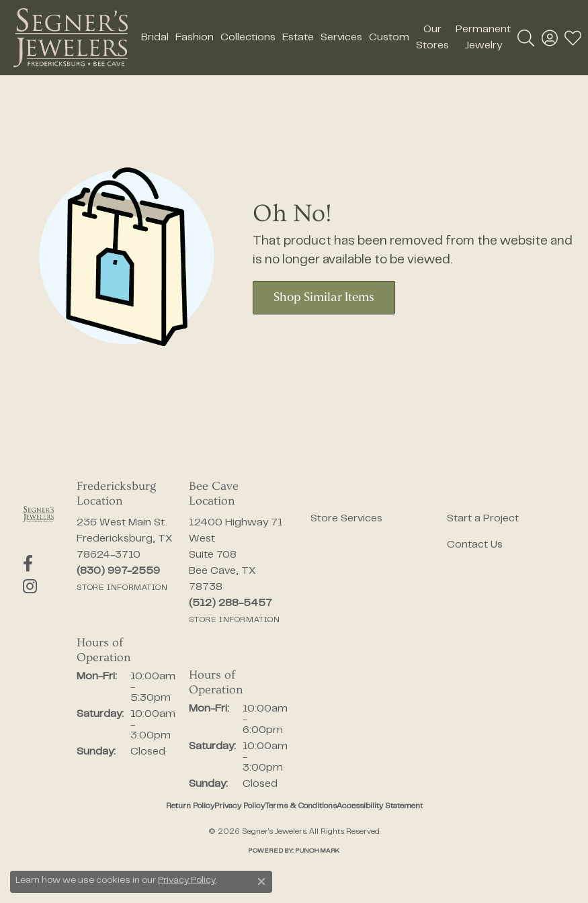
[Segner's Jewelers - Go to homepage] (38, 514)
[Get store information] (122, 588)
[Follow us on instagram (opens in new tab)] (30, 587)
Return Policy (190, 806)
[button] (526, 38)
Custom (389, 38)
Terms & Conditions (301, 806)
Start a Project (483, 519)
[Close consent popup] (261, 881)
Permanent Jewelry (483, 38)
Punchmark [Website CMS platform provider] (317, 851)
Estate (298, 38)
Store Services (346, 519)
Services (341, 38)
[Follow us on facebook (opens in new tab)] (28, 564)
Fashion (195, 38)
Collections (248, 38)
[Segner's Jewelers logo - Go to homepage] (71, 38)
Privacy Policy (240, 806)
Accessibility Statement (380, 806)
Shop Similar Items (324, 298)
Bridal (155, 38)
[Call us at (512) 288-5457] (230, 603)
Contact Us (475, 545)
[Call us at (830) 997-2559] (118, 571)
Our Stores (432, 38)
